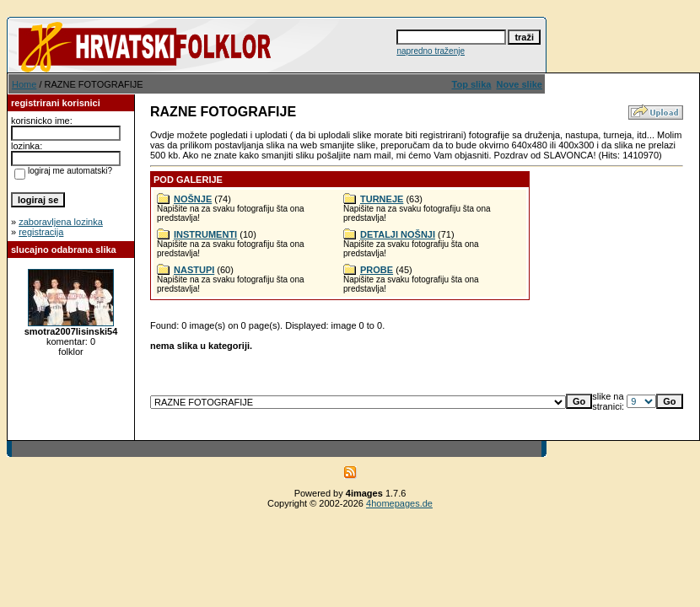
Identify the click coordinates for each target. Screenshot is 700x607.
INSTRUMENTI (205, 234)
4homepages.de (399, 503)
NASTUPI (194, 270)
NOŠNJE (193, 199)
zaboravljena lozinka (61, 222)
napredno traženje (431, 51)
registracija (41, 232)
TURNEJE (382, 199)
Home (24, 84)
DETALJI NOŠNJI (398, 234)
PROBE (377, 270)
